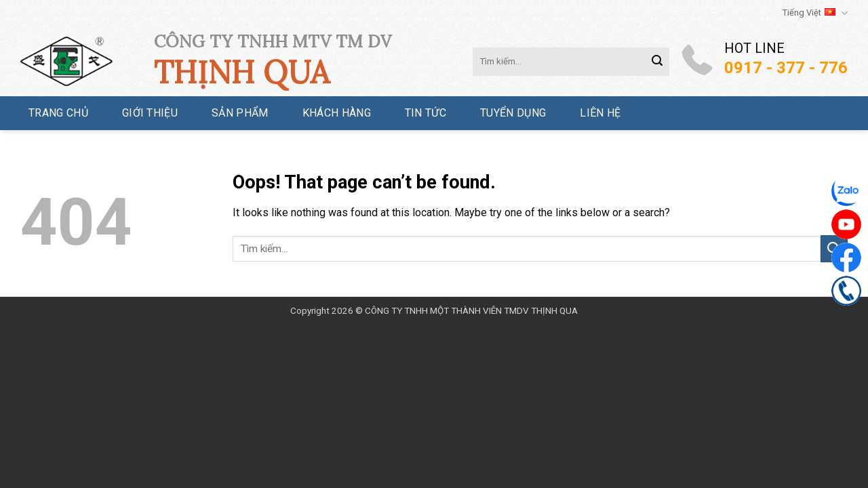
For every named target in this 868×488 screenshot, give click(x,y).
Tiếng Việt (815, 13)
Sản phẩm (240, 113)
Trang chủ (58, 113)
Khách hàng (337, 113)
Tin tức (426, 113)
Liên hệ (600, 113)
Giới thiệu (150, 113)
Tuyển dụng (513, 113)
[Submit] (657, 62)
